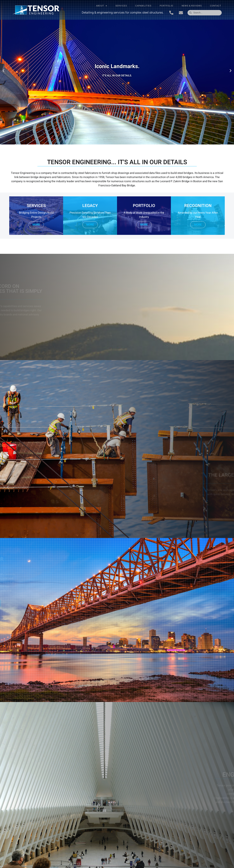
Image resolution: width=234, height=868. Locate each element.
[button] (3, 71)
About (102, 6)
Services (121, 6)
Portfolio (166, 6)
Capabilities (143, 6)
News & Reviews (192, 6)
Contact (216, 6)
